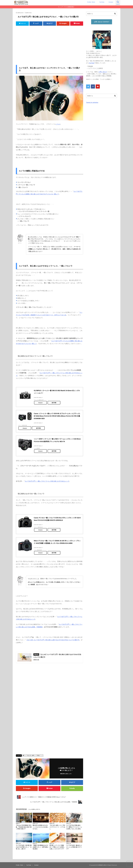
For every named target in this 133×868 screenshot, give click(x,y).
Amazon (40, 403)
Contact (111, 2)
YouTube (102, 2)
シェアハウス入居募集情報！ (67, 7)
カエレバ (41, 397)
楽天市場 (54, 403)
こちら (58, 124)
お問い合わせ (103, 72)
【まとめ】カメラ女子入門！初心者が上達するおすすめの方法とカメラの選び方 (53, 640)
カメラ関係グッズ (38, 755)
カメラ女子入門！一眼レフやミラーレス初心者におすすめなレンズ (47, 481)
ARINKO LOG (102, 865)
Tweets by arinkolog (92, 102)
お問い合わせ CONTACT (102, 22)
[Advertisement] (50, 46)
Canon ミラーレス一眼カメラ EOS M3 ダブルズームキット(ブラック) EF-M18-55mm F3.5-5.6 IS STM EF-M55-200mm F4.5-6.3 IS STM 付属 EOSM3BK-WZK (57, 416)
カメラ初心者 (27, 755)
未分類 (19, 755)
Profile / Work (91, 2)
